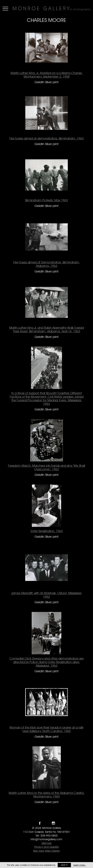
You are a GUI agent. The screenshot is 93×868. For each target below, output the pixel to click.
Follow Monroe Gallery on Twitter (47, 823)
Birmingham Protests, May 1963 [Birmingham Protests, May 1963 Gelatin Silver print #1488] (46, 200)
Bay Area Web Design (46, 851)
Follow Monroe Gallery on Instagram (53, 823)
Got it (64, 865)
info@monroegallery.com (46, 839)
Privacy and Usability (46, 847)
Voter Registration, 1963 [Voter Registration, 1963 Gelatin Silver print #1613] (47, 531)
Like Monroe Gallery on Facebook (40, 823)
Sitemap (47, 843)
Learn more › (80, 865)
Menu (5, 8)
